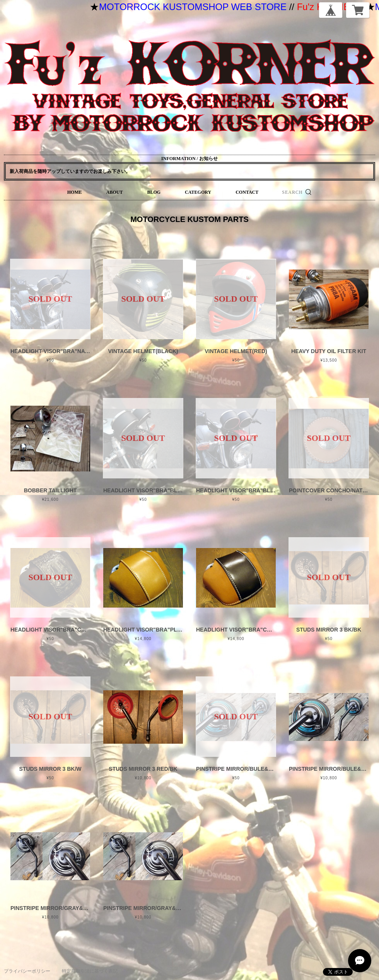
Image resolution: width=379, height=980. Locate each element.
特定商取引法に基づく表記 (90, 971)
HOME (75, 192)
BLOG (154, 192)
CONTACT (247, 192)
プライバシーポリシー (27, 971)
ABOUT (115, 192)
